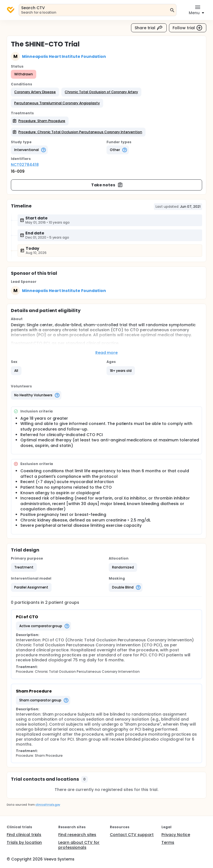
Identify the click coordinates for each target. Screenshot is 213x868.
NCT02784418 (25, 165)
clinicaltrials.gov (48, 805)
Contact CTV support (132, 835)
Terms (168, 842)
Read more (107, 353)
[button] (35, 92)
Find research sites (77, 835)
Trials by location (24, 842)
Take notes (107, 185)
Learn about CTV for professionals (79, 845)
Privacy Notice (176, 835)
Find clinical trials (24, 835)
